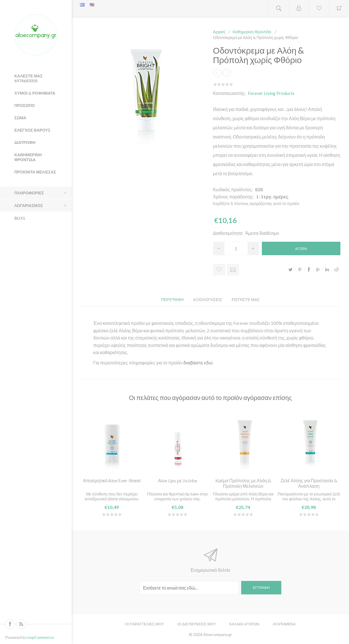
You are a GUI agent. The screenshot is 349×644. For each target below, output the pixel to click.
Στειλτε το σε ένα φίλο (233, 270)
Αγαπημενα (284, 624)
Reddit (336, 270)
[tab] (172, 299)
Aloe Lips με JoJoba (177, 480)
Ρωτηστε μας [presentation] (246, 299)
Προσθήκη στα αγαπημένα (219, 270)
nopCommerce (41, 637)
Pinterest (300, 270)
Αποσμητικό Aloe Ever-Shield (112, 480)
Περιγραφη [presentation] (172, 299)
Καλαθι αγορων (244, 624)
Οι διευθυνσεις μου (196, 624)
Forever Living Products (271, 93)
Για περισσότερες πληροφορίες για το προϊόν (138, 363)
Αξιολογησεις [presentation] (207, 299)
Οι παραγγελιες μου (144, 624)
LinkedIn (327, 270)
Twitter (290, 270)
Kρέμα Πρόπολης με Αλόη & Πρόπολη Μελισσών (243, 483)
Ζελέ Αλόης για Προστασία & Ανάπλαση (309, 483)
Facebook (309, 270)
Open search (279, 8)
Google (318, 270)
